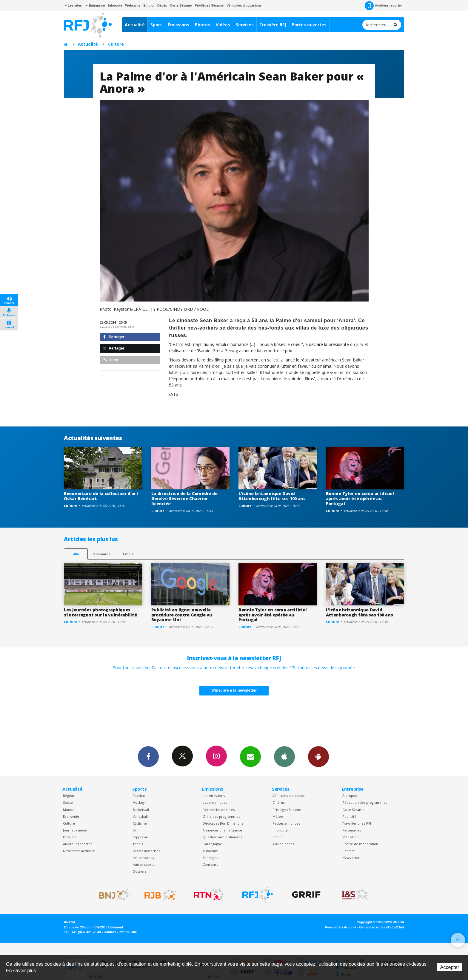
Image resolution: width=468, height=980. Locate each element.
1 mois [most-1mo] (128, 554)
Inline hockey (143, 858)
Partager (114, 337)
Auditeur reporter (77, 844)
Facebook (148, 756)
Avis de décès (283, 844)
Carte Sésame (181, 5)
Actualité (135, 25)
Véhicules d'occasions (244, 5)
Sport (156, 25)
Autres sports (143, 864)
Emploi (149, 5)
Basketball (141, 810)
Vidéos (223, 25)
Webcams (133, 5)
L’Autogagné (212, 844)
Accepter (450, 967)
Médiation (350, 837)
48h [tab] (76, 554)
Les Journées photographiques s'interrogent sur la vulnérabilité (100, 612)
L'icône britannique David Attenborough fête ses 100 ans (272, 496)
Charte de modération (360, 844)
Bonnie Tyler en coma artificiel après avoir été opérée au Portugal (360, 498)
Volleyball (140, 816)
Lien (111, 360)
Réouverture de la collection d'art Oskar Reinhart (101, 496)
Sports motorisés (146, 851)
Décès (162, 5)
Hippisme (140, 837)
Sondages (210, 858)
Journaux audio (75, 830)
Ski (135, 830)
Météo (278, 816)
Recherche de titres (219, 810)
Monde (69, 810)
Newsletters (250, 756)
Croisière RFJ (273, 25)
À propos (350, 796)
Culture (116, 44)
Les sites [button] (73, 5)
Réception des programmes (365, 802)
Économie (71, 816)
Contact (348, 851)
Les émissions (214, 796)
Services (245, 25)
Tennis (138, 844)
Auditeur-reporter (383, 6)
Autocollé (210, 851)
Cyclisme (140, 823)
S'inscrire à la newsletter (234, 690)
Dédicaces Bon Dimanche (223, 823)
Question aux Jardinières (222, 837)
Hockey (139, 802)
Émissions (178, 25)
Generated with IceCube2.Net (382, 927)
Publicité (349, 816)
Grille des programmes (221, 816)
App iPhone (284, 756)
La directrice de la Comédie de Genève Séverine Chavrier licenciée (185, 498)
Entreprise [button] (95, 5)
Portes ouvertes (309, 25)
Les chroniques (215, 802)
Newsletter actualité (79, 851)
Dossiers (70, 837)
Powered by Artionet (341, 927)
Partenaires (352, 830)
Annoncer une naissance (222, 830)
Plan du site (128, 932)
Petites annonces (286, 823)
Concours (210, 864)
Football (139, 796)
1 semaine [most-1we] (102, 554)
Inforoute (115, 5)
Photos (203, 25)
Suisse (68, 802)
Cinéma (279, 802)
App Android (318, 756)
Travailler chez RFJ (357, 823)
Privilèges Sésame (209, 5)
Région (68, 796)
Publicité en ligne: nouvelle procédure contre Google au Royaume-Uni (182, 615)
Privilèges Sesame (287, 810)
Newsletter (351, 858)
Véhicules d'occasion (289, 796)
